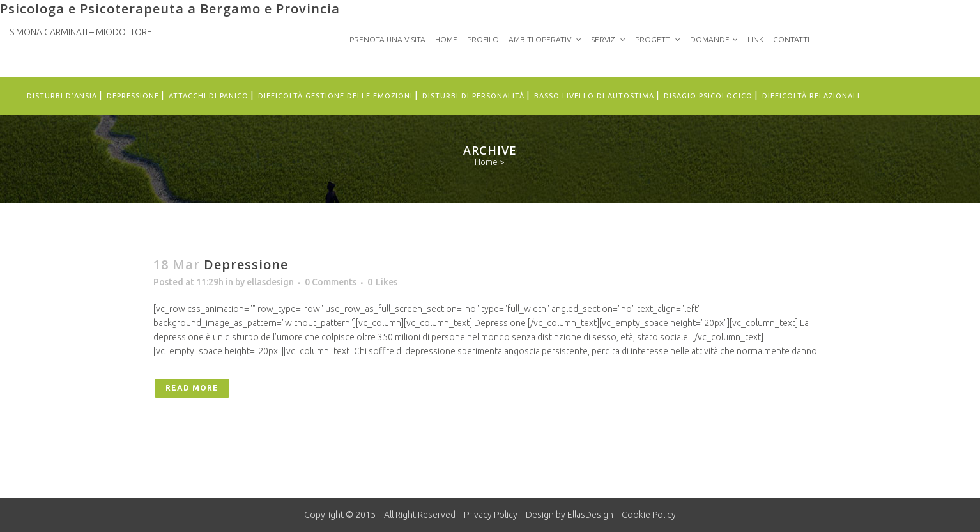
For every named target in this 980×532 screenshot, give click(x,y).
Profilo (483, 39)
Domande (710, 39)
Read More (192, 388)
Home (446, 39)
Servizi (604, 39)
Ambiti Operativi (541, 39)
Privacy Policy (491, 515)
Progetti (654, 39)
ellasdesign (270, 282)
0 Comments (331, 282)
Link (755, 39)
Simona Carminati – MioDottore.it (85, 32)
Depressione (246, 264)
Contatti (791, 39)
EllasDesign (590, 515)
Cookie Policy (649, 515)
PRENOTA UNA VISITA (387, 39)
